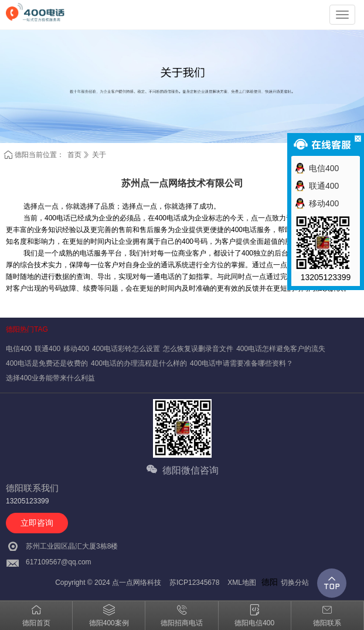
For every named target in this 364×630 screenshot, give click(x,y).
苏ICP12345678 (194, 583)
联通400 (47, 349)
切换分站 (295, 583)
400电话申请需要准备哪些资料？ (241, 363)
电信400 (19, 349)
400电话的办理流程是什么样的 (139, 363)
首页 (74, 155)
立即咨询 (37, 523)
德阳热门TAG (27, 329)
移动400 (76, 349)
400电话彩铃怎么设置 (126, 349)
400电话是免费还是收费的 (47, 363)
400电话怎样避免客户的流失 (281, 349)
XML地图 (242, 583)
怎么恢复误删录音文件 (198, 349)
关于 (99, 155)
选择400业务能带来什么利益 (50, 378)
